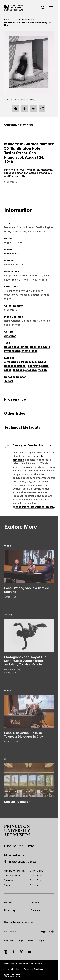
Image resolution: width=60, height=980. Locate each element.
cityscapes (11, 362)
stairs (45, 366)
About (8, 902)
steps (8, 370)
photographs (29, 350)
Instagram (6, 952)
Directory (10, 910)
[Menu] (51, 8)
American (10, 336)
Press (31, 940)
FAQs (20, 940)
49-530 (8, 381)
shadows (31, 370)
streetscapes (28, 362)
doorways (34, 366)
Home (7, 19)
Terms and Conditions (34, 969)
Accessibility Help (12, 969)
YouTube (29, 952)
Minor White (12, 253)
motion (42, 370)
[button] (17, 831)
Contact (9, 940)
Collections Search (29, 19)
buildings (18, 370)
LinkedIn (37, 952)
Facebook (14, 952)
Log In (41, 940)
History (35, 902)
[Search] (43, 8)
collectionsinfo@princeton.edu (35, 506)
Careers (35, 910)
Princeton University (34, 964)
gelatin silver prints (16, 347)
